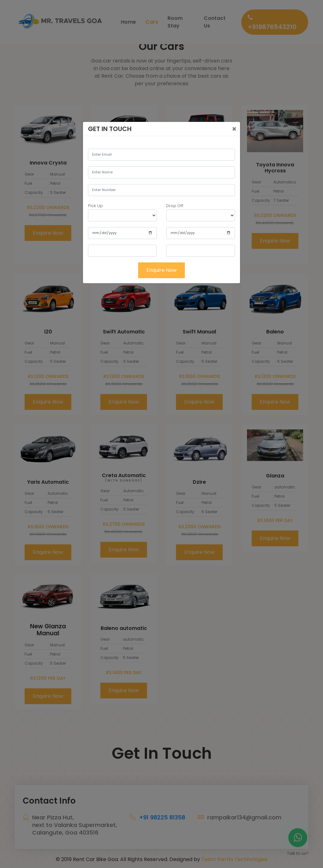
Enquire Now (161, 270)
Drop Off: (175, 206)
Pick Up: (96, 206)
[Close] (234, 129)
